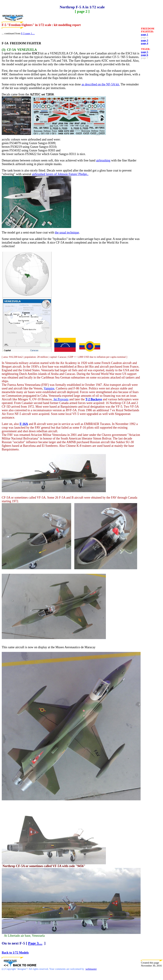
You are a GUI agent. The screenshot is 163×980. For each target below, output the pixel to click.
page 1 (145, 34)
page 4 (145, 43)
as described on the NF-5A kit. (101, 84)
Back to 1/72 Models (15, 953)
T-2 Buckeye (94, 399)
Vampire (49, 388)
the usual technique (67, 232)
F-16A (24, 424)
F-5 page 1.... (28, 33)
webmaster (91, 969)
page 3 (145, 40)
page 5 (145, 52)
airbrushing (103, 160)
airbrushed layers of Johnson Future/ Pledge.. (60, 174)
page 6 (145, 55)
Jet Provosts (61, 399)
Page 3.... (35, 943)
